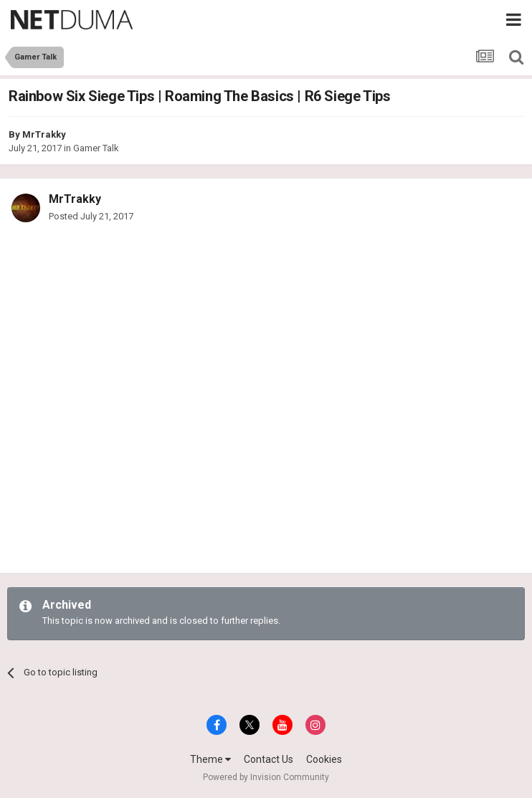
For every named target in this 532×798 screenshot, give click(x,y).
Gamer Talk (96, 148)
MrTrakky (44, 134)
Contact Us (269, 759)
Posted (91, 216)
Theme (210, 759)
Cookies (324, 759)
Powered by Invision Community (266, 777)
